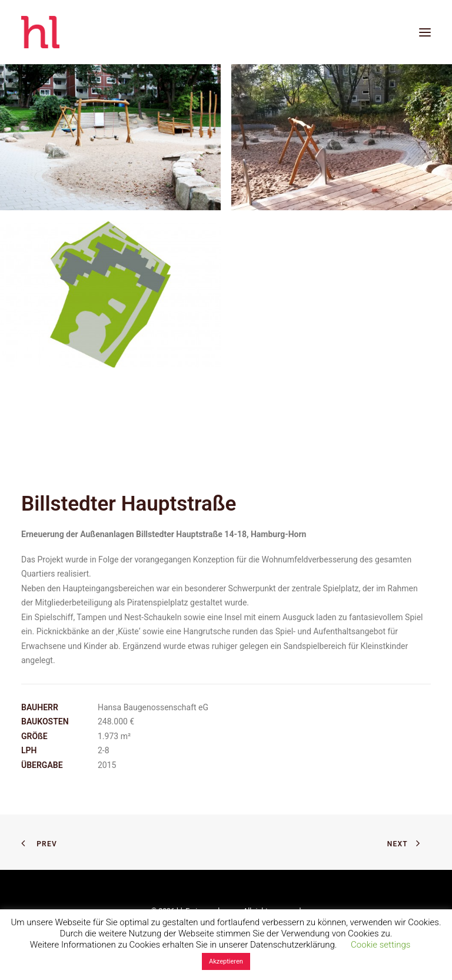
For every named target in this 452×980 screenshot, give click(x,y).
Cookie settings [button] (380, 945)
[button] (425, 32)
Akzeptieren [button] (226, 961)
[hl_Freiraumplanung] (40, 32)
